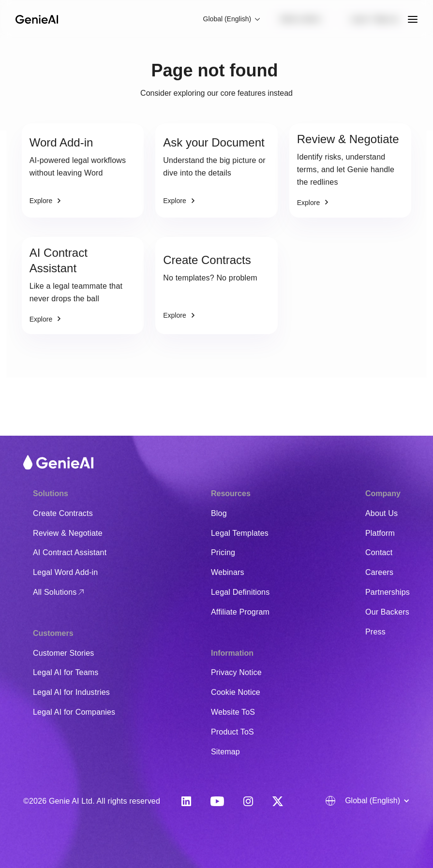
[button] (232, 19)
